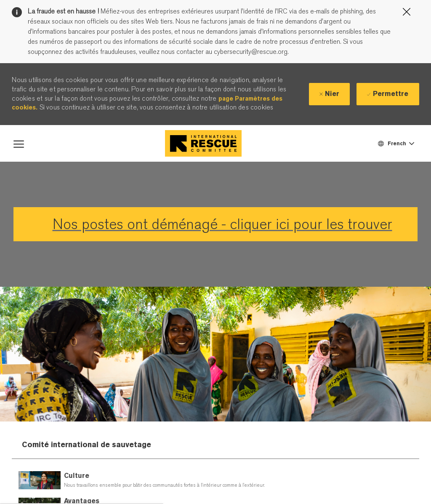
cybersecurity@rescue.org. (250, 52)
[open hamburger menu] (19, 143)
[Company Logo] (203, 143)
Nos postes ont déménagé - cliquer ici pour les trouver (222, 224)
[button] (396, 143)
